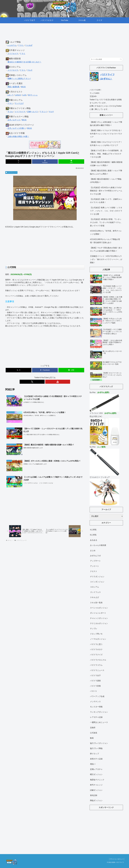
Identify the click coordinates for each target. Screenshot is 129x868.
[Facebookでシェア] (45, 162)
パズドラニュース (11, 172)
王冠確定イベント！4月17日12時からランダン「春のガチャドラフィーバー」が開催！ (106, 259)
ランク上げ (19, 103)
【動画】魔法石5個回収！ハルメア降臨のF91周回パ (106, 181)
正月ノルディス (14, 120)
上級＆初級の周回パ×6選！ (18, 137)
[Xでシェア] (19, 162)
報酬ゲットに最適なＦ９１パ (19, 79)
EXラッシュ (33, 95)
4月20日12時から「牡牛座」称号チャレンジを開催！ (106, 232)
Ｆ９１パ (43, 112)
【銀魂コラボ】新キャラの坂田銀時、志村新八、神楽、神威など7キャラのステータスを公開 (106, 154)
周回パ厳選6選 (13, 87)
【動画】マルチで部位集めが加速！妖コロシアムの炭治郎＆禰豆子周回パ (106, 249)
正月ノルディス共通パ (16, 128)
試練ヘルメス (33, 112)
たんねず (29, 45)
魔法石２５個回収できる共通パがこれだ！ (24, 62)
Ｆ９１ (21, 45)
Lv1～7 (10, 95)
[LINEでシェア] (71, 162)
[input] (106, 59)
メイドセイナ (13, 54)
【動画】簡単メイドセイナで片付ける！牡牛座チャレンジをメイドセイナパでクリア (106, 134)
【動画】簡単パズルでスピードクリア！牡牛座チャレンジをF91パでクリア (106, 144)
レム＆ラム (12, 45)
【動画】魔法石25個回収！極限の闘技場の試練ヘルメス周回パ (106, 164)
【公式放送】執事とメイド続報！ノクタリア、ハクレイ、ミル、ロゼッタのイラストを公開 (106, 211)
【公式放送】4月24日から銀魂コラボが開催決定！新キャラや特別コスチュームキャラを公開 (106, 191)
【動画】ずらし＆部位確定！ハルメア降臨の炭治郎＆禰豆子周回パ (106, 124)
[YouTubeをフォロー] (47, 382)
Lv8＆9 (18, 95)
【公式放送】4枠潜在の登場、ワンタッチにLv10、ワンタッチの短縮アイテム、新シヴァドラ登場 (106, 222)
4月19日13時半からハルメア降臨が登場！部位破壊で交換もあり (105, 241)
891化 (23, 87)
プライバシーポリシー (116, 859)
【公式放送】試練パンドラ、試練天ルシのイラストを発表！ (106, 201)
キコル (10, 112)
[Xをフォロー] (43, 382)
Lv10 (24, 95)
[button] (121, 59)
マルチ (30, 70)
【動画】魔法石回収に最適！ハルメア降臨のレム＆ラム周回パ (106, 172)
